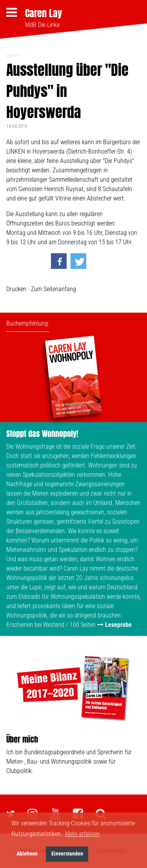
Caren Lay (44, 13)
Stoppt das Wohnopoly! (42, 434)
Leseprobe (118, 625)
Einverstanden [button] (67, 854)
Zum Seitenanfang (54, 289)
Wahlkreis (14, 55)
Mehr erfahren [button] (83, 834)
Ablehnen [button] (27, 854)
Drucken (16, 289)
